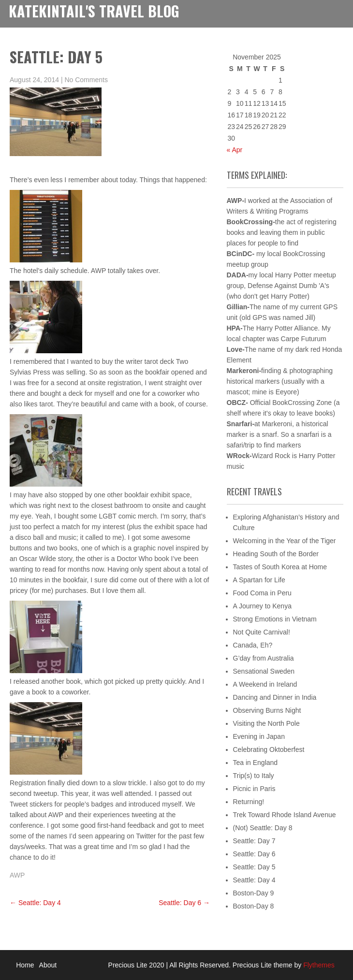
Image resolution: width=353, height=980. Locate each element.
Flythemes (318, 965)
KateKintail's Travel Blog (94, 11)
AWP (17, 875)
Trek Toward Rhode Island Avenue (285, 815)
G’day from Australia (264, 658)
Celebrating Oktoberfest (269, 749)
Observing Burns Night (267, 710)
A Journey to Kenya (262, 606)
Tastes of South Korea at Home (280, 567)
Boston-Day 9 (254, 893)
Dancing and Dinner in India (275, 697)
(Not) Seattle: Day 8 (263, 828)
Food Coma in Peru (262, 593)
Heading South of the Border (276, 554)
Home (25, 965)
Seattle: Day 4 (35, 903)
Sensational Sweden (264, 671)
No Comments (86, 80)
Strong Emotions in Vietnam (275, 619)
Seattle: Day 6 (184, 903)
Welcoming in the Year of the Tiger (285, 541)
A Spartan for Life (259, 580)
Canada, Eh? (253, 645)
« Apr (235, 150)
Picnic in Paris (254, 789)
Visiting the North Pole (266, 723)
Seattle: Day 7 (254, 841)
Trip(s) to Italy (254, 776)
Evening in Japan (259, 736)
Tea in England (256, 763)
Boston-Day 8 (254, 906)
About (48, 965)
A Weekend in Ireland (265, 684)
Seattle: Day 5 (254, 867)
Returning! (249, 802)
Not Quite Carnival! (262, 632)
